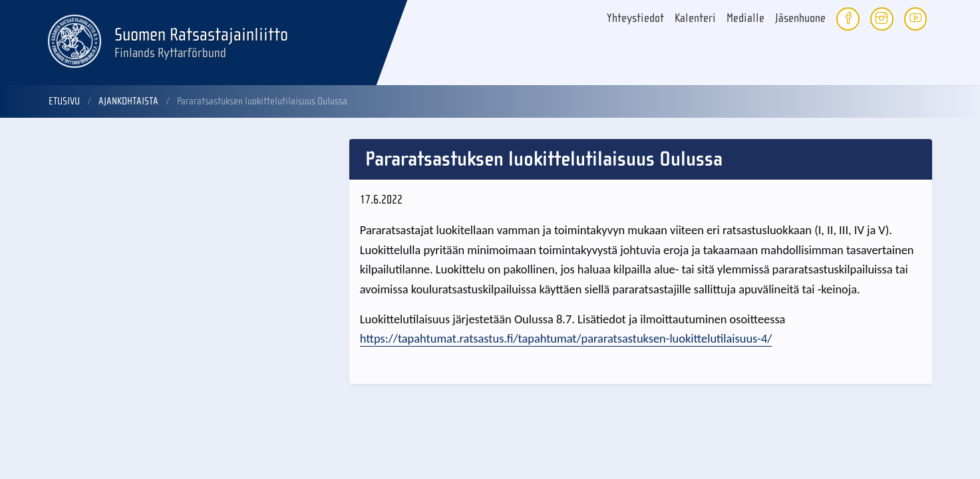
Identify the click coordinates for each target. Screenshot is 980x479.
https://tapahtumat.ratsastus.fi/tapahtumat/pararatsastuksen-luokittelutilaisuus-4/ (566, 338)
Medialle (745, 18)
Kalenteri (695, 18)
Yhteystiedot (635, 18)
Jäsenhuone (800, 18)
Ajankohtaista (128, 101)
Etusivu (64, 101)
